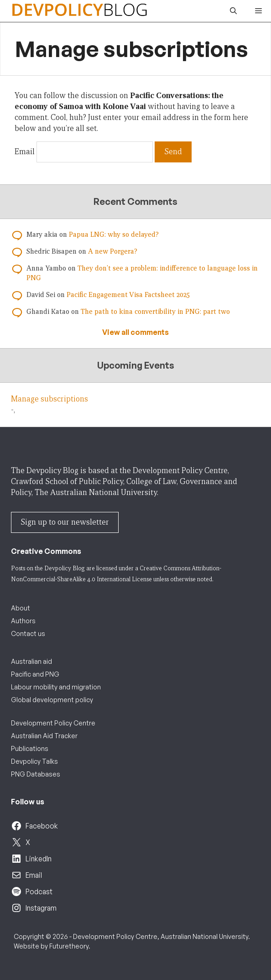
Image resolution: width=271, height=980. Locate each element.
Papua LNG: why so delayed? (114, 235)
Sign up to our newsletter (65, 522)
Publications (30, 748)
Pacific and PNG (35, 674)
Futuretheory (69, 946)
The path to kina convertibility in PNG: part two (155, 312)
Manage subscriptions (50, 399)
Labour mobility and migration (56, 687)
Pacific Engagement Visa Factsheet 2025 (128, 295)
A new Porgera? (113, 251)
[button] (233, 11)
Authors (23, 621)
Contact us (28, 633)
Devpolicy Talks (34, 761)
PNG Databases (36, 774)
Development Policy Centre (53, 723)
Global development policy (52, 700)
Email (25, 152)
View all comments (135, 332)
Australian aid (31, 661)
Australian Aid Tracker (44, 736)
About (21, 608)
